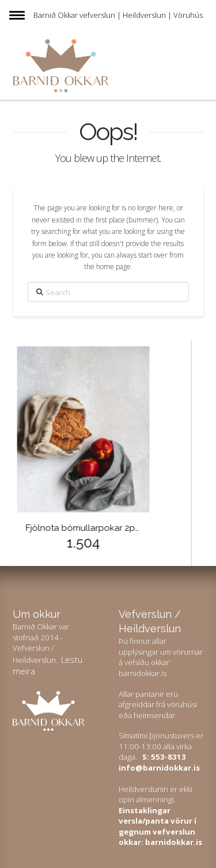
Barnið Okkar (56, 15)
